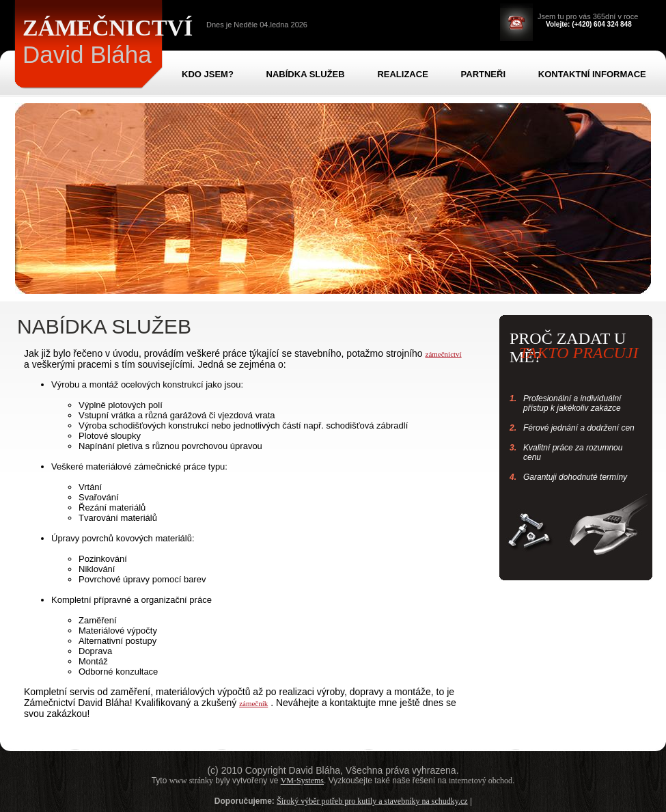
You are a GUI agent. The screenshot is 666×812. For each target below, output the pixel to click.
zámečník (253, 703)
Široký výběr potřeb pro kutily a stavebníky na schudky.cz (372, 801)
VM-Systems (302, 781)
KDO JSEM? (208, 74)
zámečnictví (444, 354)
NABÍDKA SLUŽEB (306, 74)
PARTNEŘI (483, 74)
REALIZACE (402, 74)
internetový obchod (481, 781)
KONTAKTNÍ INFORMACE (592, 74)
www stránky (191, 781)
